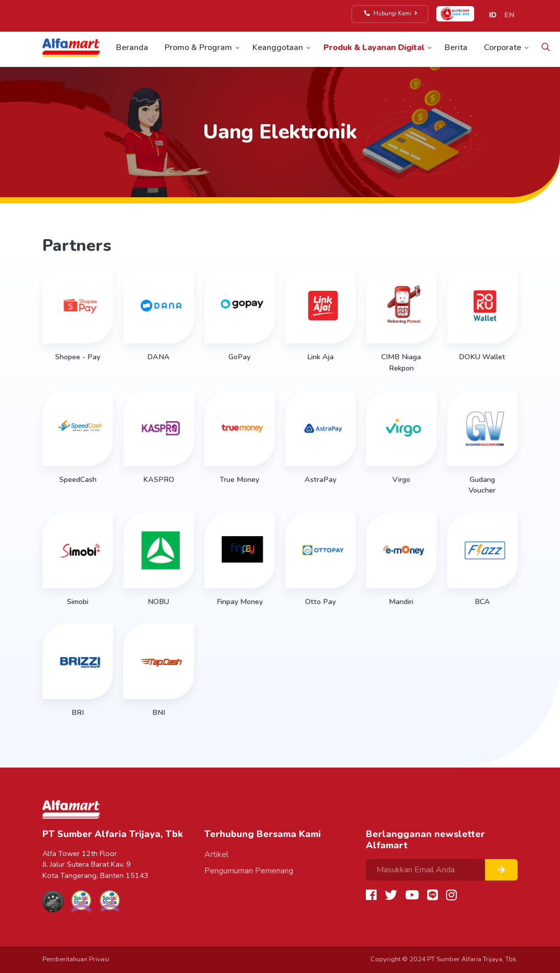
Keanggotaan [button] (278, 48)
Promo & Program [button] (198, 48)
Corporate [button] (503, 48)
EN (509, 15)
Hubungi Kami (391, 14)
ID (493, 15)
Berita (456, 48)
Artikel (216, 854)
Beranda (132, 48)
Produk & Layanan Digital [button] (374, 48)
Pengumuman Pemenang (249, 871)
